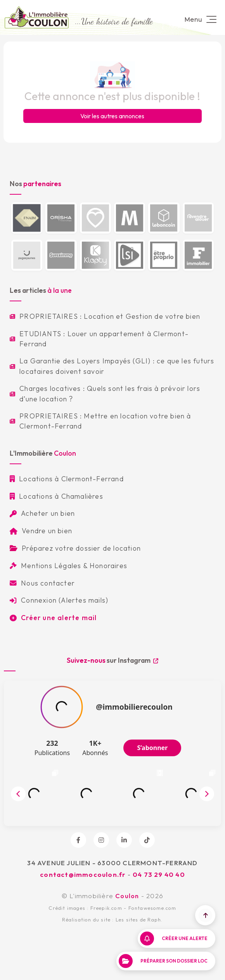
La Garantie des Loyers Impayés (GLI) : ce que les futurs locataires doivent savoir (112, 366)
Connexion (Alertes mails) (59, 600)
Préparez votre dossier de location (75, 548)
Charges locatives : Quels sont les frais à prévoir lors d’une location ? (105, 393)
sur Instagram (112, 660)
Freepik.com (106, 908)
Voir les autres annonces (112, 116)
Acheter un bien (42, 513)
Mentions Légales (45, 566)
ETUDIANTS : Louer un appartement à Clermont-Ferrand (99, 339)
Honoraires (108, 566)
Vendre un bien (41, 531)
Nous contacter (42, 583)
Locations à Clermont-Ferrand (67, 479)
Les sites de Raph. (139, 920)
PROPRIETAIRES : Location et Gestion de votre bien (105, 316)
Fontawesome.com (152, 908)
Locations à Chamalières (56, 496)
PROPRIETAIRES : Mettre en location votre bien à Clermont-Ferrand (100, 421)
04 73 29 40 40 (159, 874)
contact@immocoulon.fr (83, 874)
